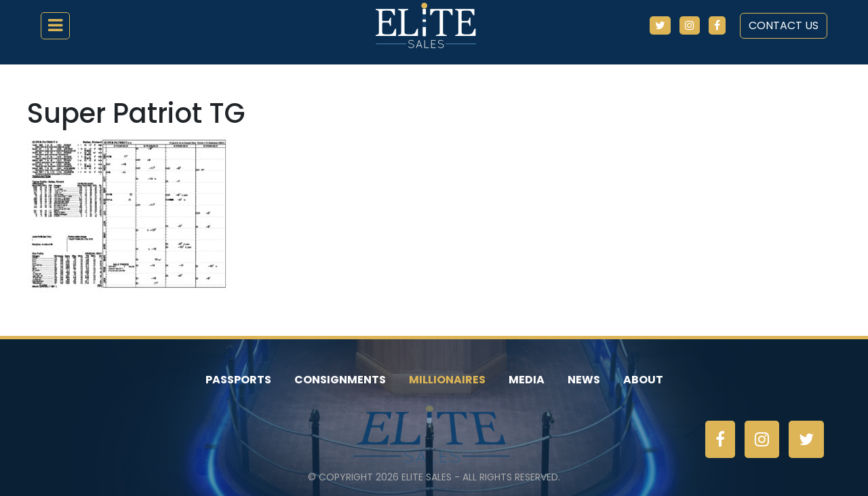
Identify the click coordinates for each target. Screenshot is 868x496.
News (584, 380)
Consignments (340, 380)
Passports (238, 380)
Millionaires (447, 380)
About (643, 380)
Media (527, 380)
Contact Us (784, 25)
